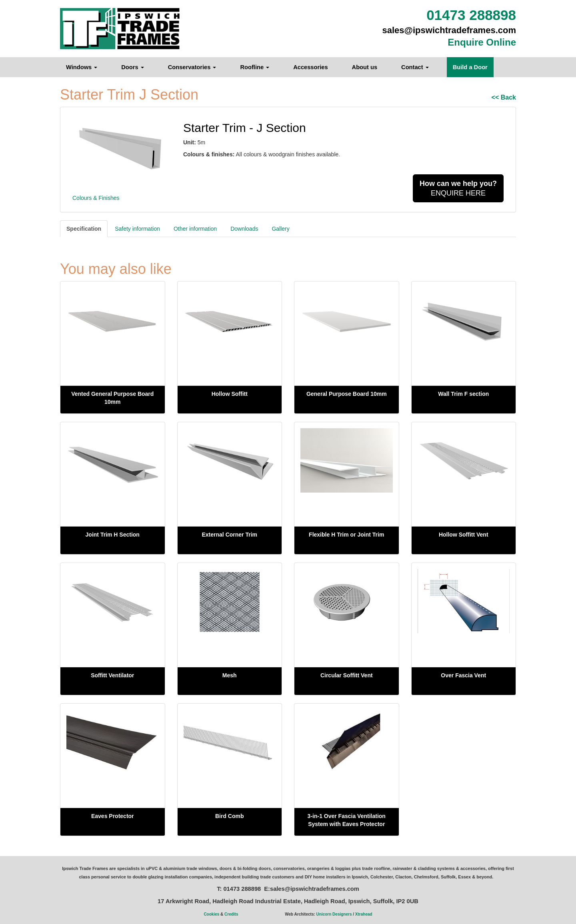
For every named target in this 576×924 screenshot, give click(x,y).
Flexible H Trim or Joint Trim (346, 535)
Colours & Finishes (96, 198)
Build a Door (470, 67)
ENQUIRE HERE (458, 188)
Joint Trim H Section (113, 535)
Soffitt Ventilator (112, 675)
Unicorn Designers (334, 914)
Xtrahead (364, 914)
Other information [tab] (195, 229)
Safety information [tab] (137, 229)
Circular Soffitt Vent (347, 675)
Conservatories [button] (192, 67)
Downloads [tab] (244, 229)
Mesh (230, 675)
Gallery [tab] (280, 229)
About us (365, 67)
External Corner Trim (230, 535)
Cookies (211, 914)
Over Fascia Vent (463, 675)
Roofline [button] (255, 67)
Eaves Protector (113, 816)
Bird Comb (230, 816)
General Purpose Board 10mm (347, 394)
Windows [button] (82, 67)
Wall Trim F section (463, 394)
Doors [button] (132, 67)
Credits (231, 914)
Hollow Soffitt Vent (464, 535)
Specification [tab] (84, 229)
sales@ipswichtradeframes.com (449, 30)
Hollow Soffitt (230, 394)
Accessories (310, 67)
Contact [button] (415, 67)
